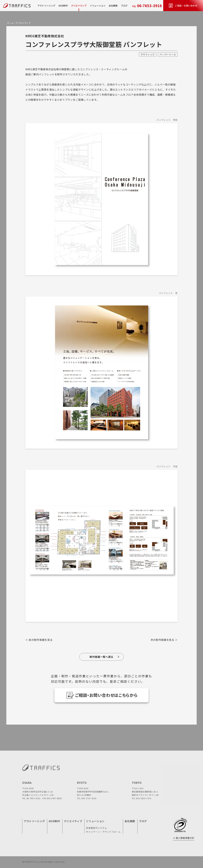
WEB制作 (63, 6)
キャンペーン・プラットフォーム (103, 832)
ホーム (10, 23)
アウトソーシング (46, 6)
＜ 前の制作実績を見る (39, 640)
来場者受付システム (96, 828)
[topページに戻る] (13, 6)
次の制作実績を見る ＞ (164, 640)
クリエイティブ (79, 6)
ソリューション (95, 821)
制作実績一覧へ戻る (101, 657)
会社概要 (113, 6)
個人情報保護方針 (185, 838)
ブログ (124, 6)
